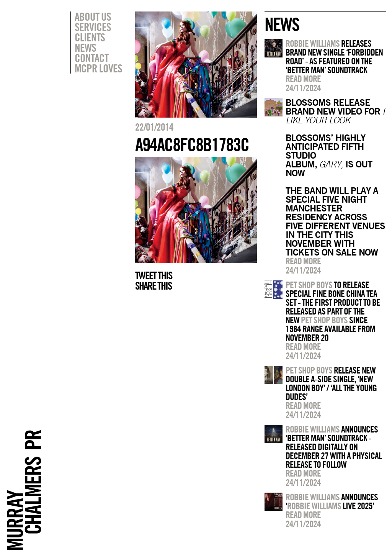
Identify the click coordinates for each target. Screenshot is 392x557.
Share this (153, 286)
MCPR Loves (98, 68)
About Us (93, 16)
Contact (91, 58)
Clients (90, 37)
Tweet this (154, 275)
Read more (303, 79)
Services (93, 27)
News (85, 48)
